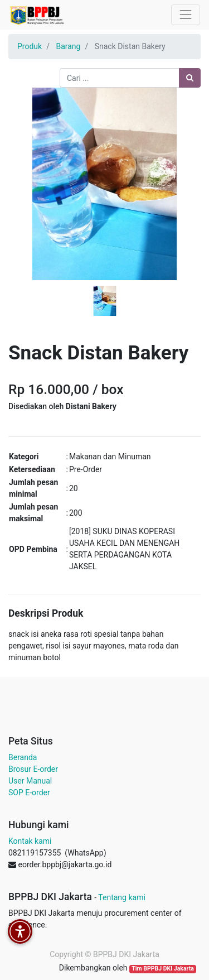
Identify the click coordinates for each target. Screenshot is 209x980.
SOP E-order (29, 792)
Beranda (23, 757)
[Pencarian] (190, 78)
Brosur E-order (33, 769)
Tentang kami (122, 897)
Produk (30, 46)
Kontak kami (30, 841)
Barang (68, 46)
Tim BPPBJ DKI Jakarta (163, 969)
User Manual (30, 781)
